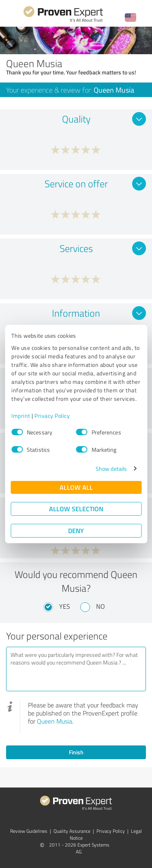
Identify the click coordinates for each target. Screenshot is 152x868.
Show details (111, 469)
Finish (76, 752)
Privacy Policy (52, 416)
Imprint (21, 416)
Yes (65, 606)
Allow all (76, 487)
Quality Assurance (72, 831)
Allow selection (76, 509)
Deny (76, 530)
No (101, 606)
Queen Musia (55, 721)
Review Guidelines (29, 831)
